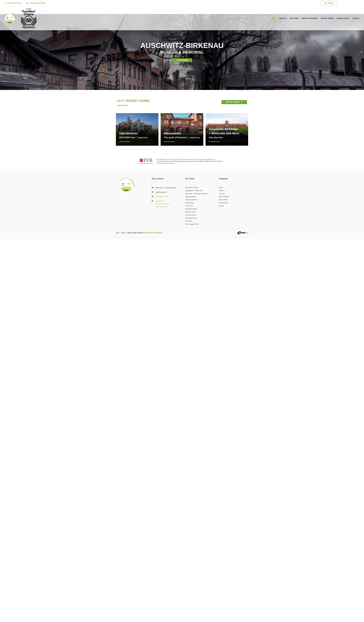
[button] (13, 3)
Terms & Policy (343, 18)
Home (274, 18)
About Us (283, 18)
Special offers (327, 18)
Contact (356, 18)
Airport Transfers (310, 18)
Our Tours (294, 18)
